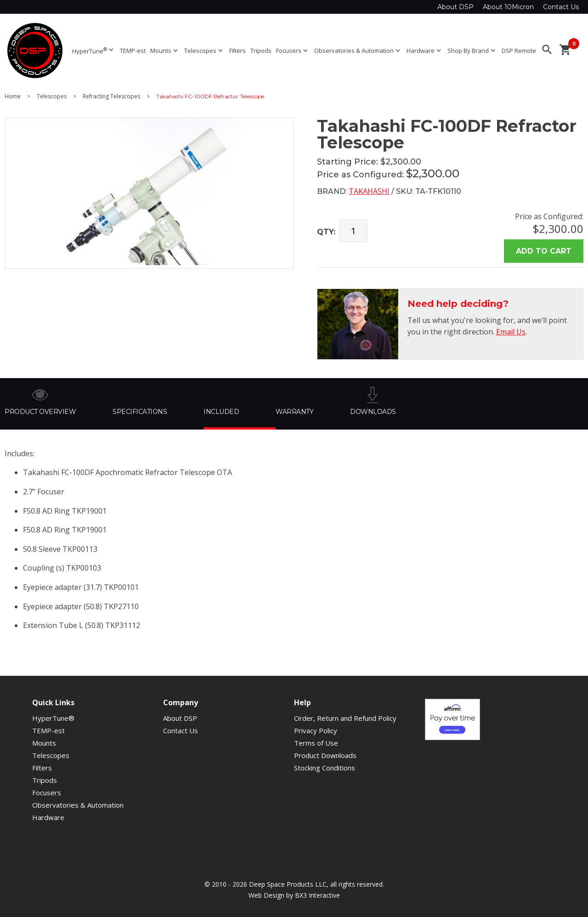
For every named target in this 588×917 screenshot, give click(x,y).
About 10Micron (508, 7)
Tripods (261, 51)
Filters (237, 51)
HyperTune (94, 50)
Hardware (425, 51)
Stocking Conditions (325, 768)
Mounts (165, 51)
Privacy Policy (316, 730)
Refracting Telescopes (111, 96)
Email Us (511, 332)
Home (13, 96)
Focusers (293, 51)
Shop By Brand (472, 51)
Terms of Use (316, 743)
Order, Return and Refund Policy (345, 718)
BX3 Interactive (317, 895)
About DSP (455, 7)
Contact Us (561, 7)
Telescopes (204, 51)
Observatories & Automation (358, 51)
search (547, 50)
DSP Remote (519, 51)
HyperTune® (53, 718)
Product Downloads (325, 755)
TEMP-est (133, 51)
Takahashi (369, 191)
